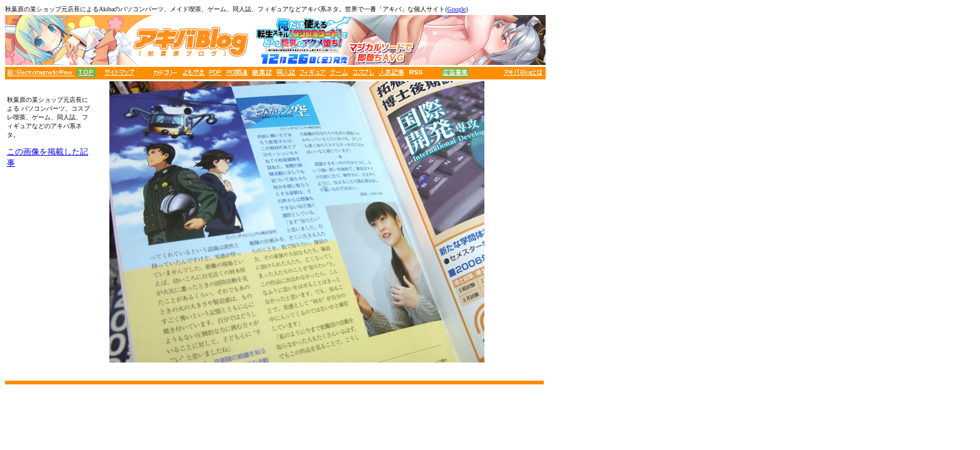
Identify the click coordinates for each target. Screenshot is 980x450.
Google (457, 9)
